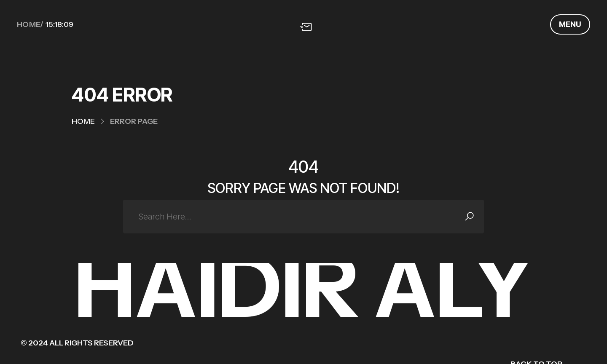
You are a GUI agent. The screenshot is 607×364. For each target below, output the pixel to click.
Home (83, 121)
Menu (570, 24)
